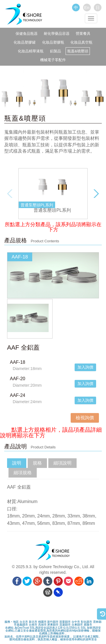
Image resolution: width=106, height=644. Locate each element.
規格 (37, 463)
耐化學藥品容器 (57, 34)
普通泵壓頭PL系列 (52, 210)
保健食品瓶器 (27, 34)
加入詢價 (85, 367)
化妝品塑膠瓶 (53, 42)
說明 (17, 463)
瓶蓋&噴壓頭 (78, 51)
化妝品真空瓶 (81, 42)
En (87, 8)
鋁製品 (56, 51)
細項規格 (23, 473)
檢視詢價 (85, 418)
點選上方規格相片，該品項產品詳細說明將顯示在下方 (51, 433)
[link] (53, 610)
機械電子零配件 (53, 60)
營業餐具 (83, 34)
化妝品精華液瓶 (31, 51)
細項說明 (62, 463)
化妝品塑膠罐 (25, 42)
